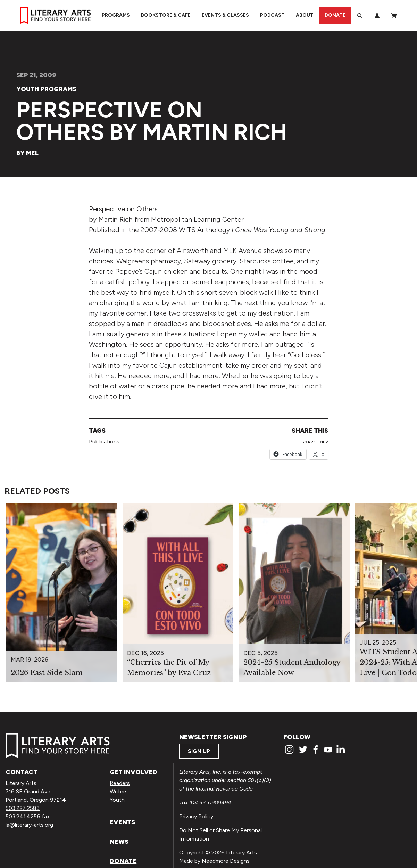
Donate (335, 15)
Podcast (272, 15)
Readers (120, 783)
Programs (116, 15)
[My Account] (377, 15)
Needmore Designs (226, 861)
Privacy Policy (196, 816)
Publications (104, 441)
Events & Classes (225, 15)
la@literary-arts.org (29, 825)
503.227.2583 (23, 808)
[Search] (360, 15)
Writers (119, 791)
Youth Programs (46, 89)
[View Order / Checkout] (394, 15)
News (119, 842)
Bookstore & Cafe (166, 15)
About (305, 15)
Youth (117, 800)
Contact (22, 772)
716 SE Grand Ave (28, 791)
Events (122, 822)
